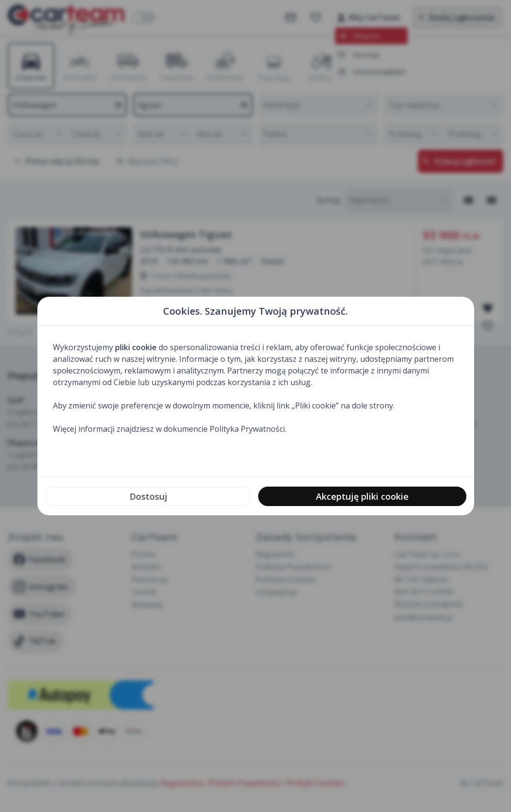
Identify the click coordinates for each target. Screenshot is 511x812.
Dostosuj (148, 496)
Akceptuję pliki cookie (362, 496)
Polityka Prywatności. (248, 429)
